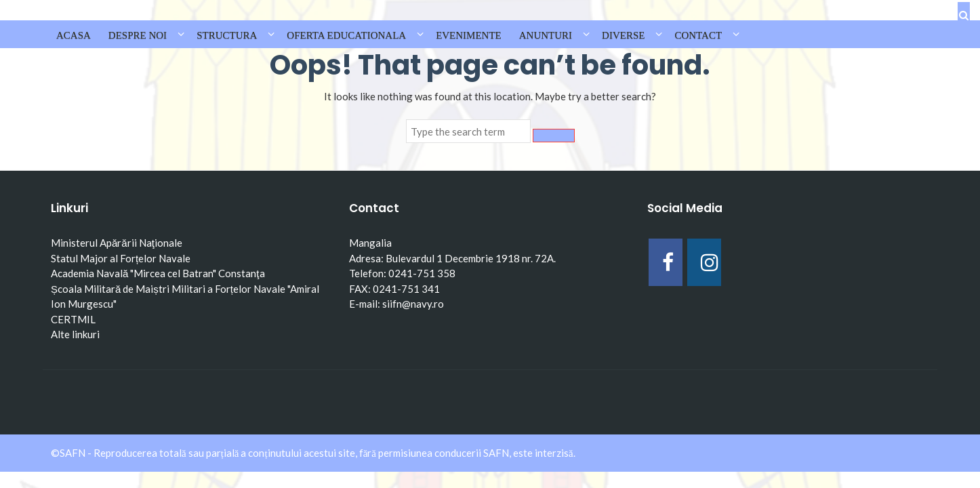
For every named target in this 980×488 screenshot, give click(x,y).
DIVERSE (623, 35)
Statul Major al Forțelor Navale (121, 258)
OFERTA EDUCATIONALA (346, 35)
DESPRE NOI (138, 35)
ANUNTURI (546, 35)
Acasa (74, 35)
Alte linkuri (75, 334)
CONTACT (698, 35)
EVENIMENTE (469, 35)
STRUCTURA (227, 35)
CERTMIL (73, 319)
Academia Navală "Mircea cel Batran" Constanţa (158, 273)
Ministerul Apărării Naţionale (117, 243)
